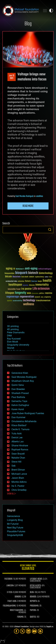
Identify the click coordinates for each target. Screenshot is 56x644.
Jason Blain (18, 478)
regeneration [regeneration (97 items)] (27, 297)
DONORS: (18, 597)
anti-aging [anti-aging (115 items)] (31, 269)
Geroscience (13, 516)
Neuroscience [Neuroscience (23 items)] (35, 294)
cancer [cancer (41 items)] (32, 277)
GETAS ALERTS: (36, 586)
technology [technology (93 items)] (29, 301)
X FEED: (10, 592)
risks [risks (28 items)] (42, 297)
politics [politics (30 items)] (42, 293)
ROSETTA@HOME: (17, 610)
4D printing (13, 329)
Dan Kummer (18, 417)
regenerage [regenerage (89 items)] (13, 297)
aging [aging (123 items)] (9, 269)
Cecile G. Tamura (20, 429)
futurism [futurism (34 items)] (34, 281)
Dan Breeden (18, 389)
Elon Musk (13, 342)
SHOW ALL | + (12, 494)
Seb (14, 466)
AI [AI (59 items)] (14, 269)
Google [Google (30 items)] (40, 281)
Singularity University (18, 345)
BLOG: (32, 592)
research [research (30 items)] (37, 297)
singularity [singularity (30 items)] (48, 297)
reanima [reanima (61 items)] (48, 293)
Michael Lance (19, 474)
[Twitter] (22, 631)
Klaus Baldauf (19, 425)
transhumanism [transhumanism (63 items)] (43, 301)
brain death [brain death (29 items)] (25, 277)
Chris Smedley (19, 490)
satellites (39, 196)
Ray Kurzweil (14, 339)
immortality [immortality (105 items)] (42, 285)
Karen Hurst (18, 409)
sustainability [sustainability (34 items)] (17, 301)
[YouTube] (34, 631)
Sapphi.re (50, 627)
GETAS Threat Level (28, 568)
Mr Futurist (13, 524)
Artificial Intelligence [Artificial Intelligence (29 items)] (45, 269)
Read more (28, 206)
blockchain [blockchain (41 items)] (17, 277)
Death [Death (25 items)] (51, 277)
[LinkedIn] (28, 631)
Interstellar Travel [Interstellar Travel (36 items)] (14, 289)
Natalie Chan (18, 458)
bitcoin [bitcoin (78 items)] (8, 277)
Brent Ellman (18, 470)
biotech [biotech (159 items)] (33, 273)
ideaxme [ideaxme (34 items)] (32, 285)
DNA (9, 336)
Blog (28, 24)
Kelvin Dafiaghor (20, 405)
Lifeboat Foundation (21, 627)
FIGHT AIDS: (12, 601)
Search (50, 230)
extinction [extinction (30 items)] (21, 281)
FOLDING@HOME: (9, 606)
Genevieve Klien (20, 373)
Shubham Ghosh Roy (23, 381)
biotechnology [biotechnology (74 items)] (46, 273)
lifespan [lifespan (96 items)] (10, 293)
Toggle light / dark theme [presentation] (51, 11)
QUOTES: (33, 617)
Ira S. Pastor (18, 486)
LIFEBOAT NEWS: (36, 579)
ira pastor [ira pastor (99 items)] (27, 289)
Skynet (11, 348)
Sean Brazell (18, 454)
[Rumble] (40, 631)
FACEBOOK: (9, 579)
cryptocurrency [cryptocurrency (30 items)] (39, 277)
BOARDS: (33, 597)
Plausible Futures (16, 531)
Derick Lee (17, 438)
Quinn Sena (18, 385)
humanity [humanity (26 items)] (25, 285)
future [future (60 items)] (28, 281)
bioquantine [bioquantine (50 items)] (10, 273)
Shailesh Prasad (20, 393)
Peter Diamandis (16, 332)
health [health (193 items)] (47, 281)
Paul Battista (18, 397)
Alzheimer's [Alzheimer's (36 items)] (20, 269)
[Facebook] (16, 631)
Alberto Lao (18, 442)
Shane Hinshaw (20, 446)
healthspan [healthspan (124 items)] (15, 285)
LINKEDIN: (10, 586)
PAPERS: (33, 610)
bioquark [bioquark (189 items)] (21, 273)
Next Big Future (15, 528)
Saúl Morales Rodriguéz (25, 196)
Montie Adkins (19, 482)
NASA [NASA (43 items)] (29, 293)
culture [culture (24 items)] (47, 277)
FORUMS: (20, 617)
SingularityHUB (15, 535)
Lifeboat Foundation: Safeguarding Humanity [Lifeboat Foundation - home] (21, 11)
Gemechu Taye (19, 401)
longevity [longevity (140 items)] (21, 293)
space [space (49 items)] (9, 301)
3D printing (13, 326)
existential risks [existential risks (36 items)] (11, 281)
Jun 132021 (12, 77)
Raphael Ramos (20, 450)
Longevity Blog (15, 520)
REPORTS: (34, 601)
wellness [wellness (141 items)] (29, 304)
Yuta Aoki (17, 434)
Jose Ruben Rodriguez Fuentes (28, 413)
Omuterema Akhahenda (24, 421)
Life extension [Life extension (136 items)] (41, 289)
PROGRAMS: (34, 606)
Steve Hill (16, 462)
